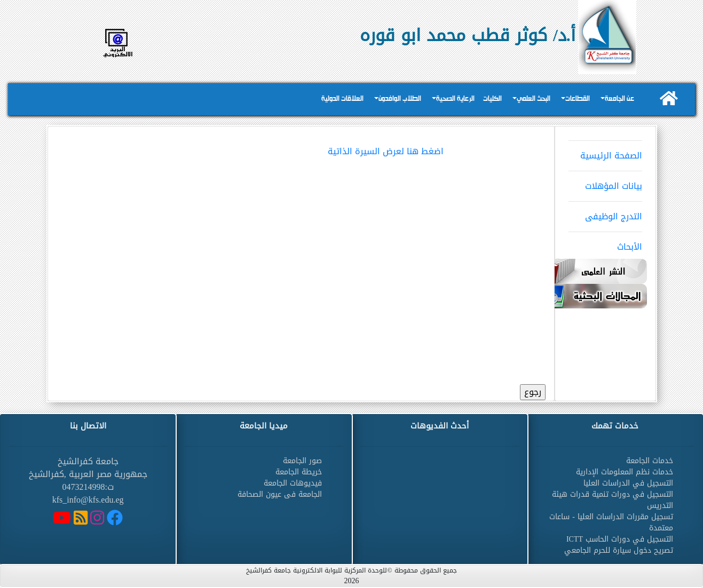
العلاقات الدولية (342, 99)
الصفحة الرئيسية (605, 152)
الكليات (492, 99)
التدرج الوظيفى (605, 213)
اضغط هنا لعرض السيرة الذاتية (386, 151)
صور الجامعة (302, 461)
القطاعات (578, 99)
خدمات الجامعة (650, 461)
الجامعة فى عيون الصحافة (280, 494)
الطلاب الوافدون (400, 99)
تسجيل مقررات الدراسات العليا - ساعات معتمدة (611, 522)
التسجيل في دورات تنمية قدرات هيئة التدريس (613, 500)
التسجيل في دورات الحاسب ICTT (620, 539)
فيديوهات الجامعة (293, 483)
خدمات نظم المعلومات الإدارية (625, 472)
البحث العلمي (534, 99)
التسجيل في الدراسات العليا (628, 483)
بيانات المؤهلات (605, 182)
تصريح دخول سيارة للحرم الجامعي (619, 550)
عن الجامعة (619, 99)
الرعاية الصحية (455, 99)
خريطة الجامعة (299, 472)
